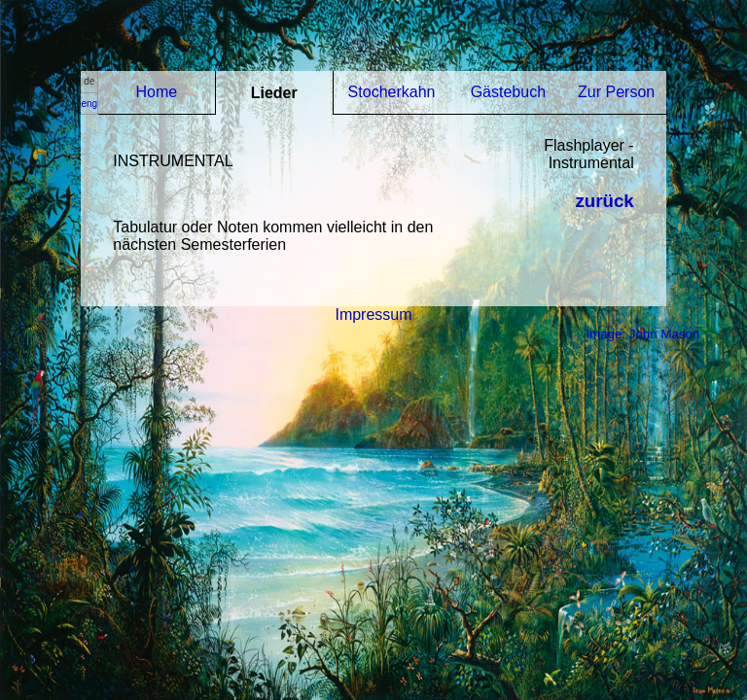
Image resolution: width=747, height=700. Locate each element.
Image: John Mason (642, 334)
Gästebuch (508, 92)
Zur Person (616, 92)
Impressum (373, 315)
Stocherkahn (392, 92)
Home (157, 92)
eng (89, 104)
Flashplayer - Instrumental (588, 154)
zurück (604, 201)
